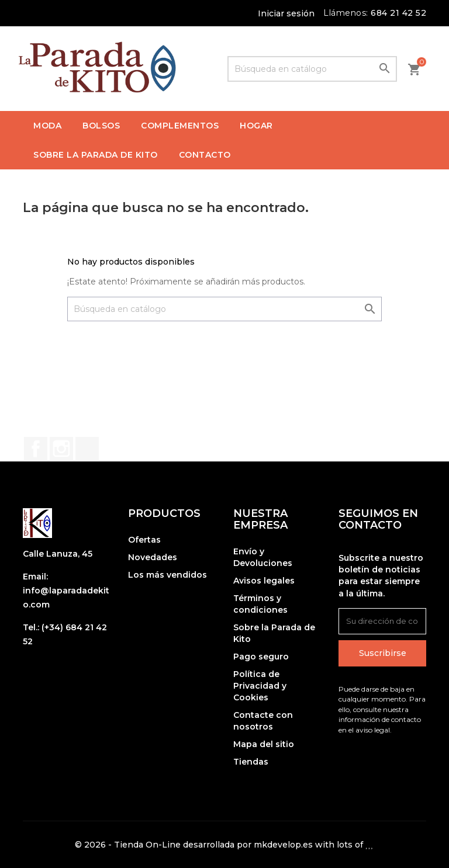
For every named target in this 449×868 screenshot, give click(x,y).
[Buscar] (312, 69)
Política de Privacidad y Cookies (260, 686)
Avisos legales (264, 581)
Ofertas (144, 540)
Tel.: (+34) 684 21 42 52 (65, 634)
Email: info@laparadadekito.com (66, 591)
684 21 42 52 (398, 13)
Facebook (36, 449)
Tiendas (251, 762)
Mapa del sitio (264, 744)
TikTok (87, 449)
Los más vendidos (167, 575)
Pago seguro (261, 657)
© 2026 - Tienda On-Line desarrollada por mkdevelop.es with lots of (224, 845)
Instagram (61, 449)
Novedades (153, 557)
